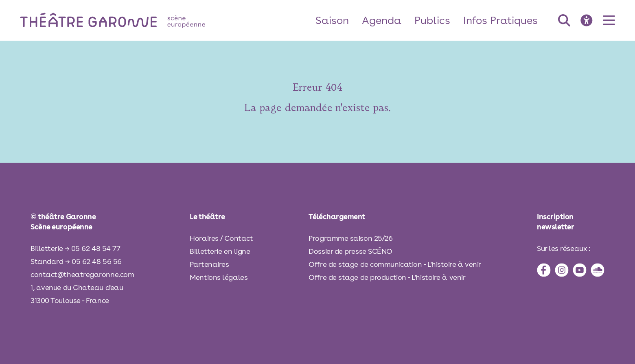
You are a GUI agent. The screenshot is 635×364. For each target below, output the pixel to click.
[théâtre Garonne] (124, 20)
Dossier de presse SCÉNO (350, 251)
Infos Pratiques (500, 20)
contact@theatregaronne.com (82, 274)
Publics (432, 20)
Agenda (382, 20)
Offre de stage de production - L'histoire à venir (387, 277)
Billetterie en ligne (220, 251)
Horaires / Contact (221, 238)
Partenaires (209, 264)
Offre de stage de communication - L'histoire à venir (395, 264)
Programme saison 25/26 (350, 238)
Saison (332, 20)
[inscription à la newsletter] (571, 222)
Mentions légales (219, 277)
